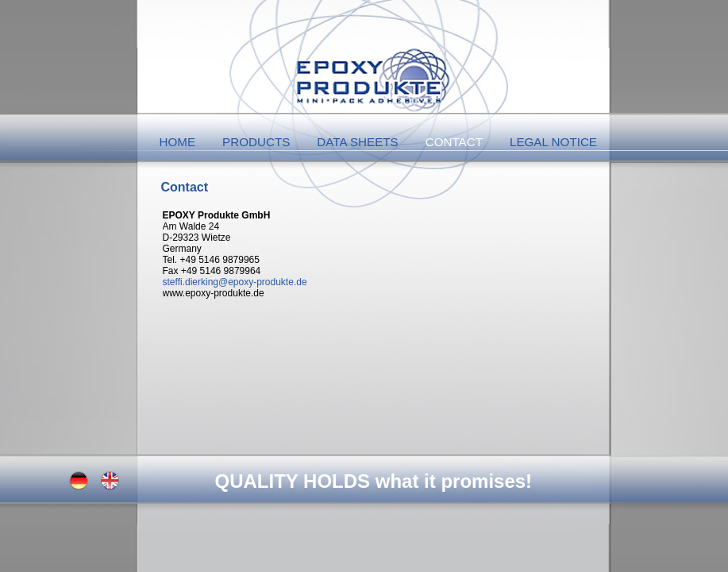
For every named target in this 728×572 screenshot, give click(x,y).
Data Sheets (357, 142)
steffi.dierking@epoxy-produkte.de (235, 282)
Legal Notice (553, 142)
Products (256, 142)
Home (178, 142)
